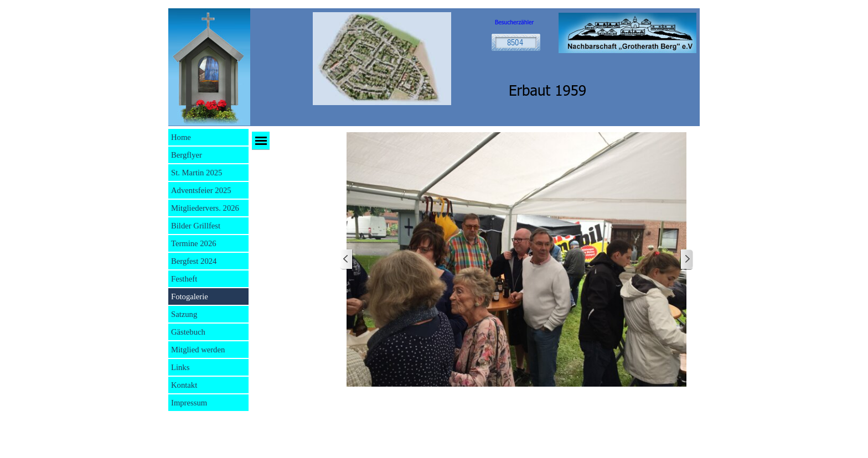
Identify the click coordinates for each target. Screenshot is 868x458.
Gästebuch (188, 332)
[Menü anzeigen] (261, 141)
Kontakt (184, 385)
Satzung (184, 314)
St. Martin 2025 (197, 173)
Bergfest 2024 (194, 261)
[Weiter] (686, 260)
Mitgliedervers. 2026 (205, 208)
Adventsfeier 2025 (201, 190)
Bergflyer (187, 155)
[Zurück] (347, 260)
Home (181, 137)
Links (180, 367)
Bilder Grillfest (196, 226)
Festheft (184, 279)
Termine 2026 (194, 243)
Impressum (189, 403)
